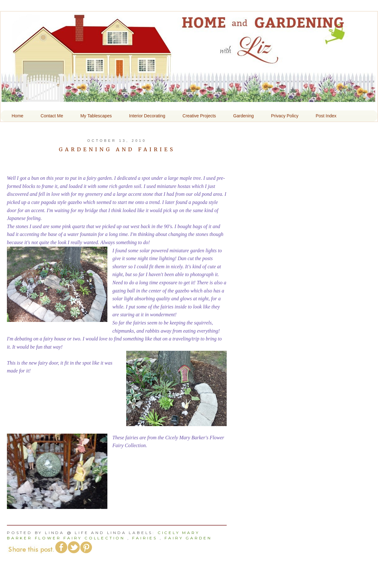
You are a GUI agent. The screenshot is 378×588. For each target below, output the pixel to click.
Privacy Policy (285, 116)
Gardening (243, 116)
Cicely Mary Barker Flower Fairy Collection (103, 535)
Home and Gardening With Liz (188, 98)
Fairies (145, 538)
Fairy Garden (188, 538)
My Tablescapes (96, 116)
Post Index (326, 116)
